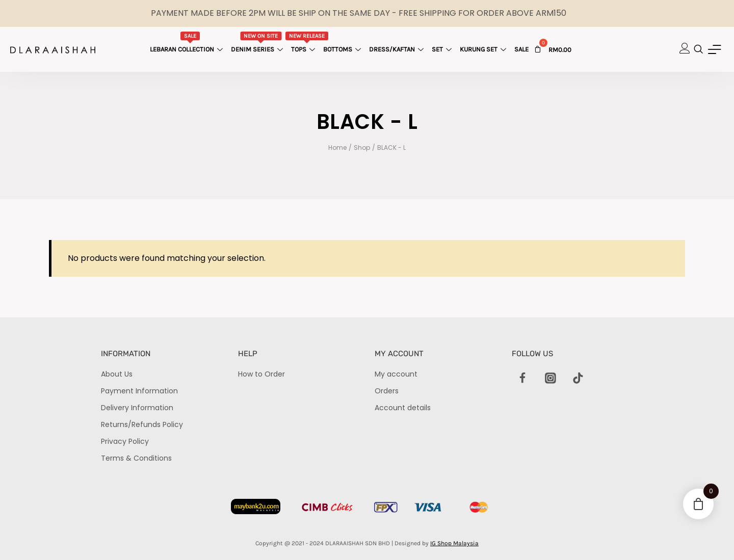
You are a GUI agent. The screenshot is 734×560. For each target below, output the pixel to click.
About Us (117, 374)
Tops (307, 42)
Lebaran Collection (188, 42)
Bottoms (343, 49)
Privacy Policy (125, 441)
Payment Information (139, 391)
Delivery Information (137, 408)
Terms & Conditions (136, 458)
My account (396, 374)
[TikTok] (578, 379)
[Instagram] (550, 379)
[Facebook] (523, 379)
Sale (521, 49)
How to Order (261, 374)
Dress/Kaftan (398, 49)
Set (443, 49)
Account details (403, 408)
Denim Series (258, 42)
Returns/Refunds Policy (142, 424)
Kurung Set (484, 49)
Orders (387, 391)
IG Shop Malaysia (454, 543)
